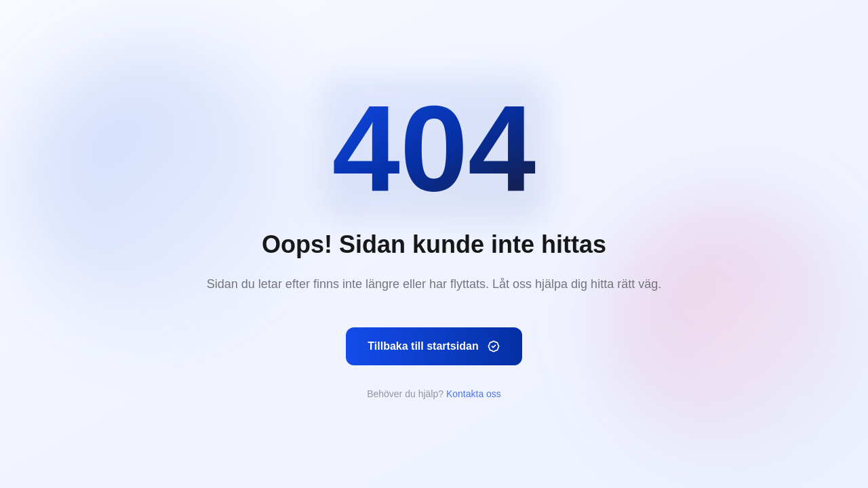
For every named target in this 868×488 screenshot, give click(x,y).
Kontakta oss (474, 394)
